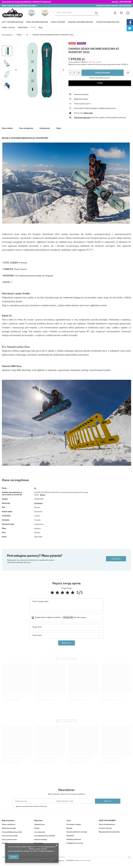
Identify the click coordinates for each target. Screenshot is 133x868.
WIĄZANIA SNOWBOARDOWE (81, 22)
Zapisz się (108, 801)
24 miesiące (38, 503)
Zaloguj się (115, 13)
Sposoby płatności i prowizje (77, 832)
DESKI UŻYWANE (58, 22)
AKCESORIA (23, 28)
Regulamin (70, 836)
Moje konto (38, 821)
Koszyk (37, 828)
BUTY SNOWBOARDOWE (13, 22)
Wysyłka (69, 828)
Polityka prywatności (74, 840)
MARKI (33, 28)
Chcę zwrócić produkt (10, 836)
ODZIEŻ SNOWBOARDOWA (108, 22)
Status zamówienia (8, 825)
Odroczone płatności (82, 118)
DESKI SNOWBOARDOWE (37, 22)
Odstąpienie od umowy (75, 843)
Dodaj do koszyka (103, 73)
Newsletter (67, 790)
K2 (27, 35)
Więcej (42, 495)
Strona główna (7, 35)
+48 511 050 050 (125, 2)
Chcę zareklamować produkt (12, 832)
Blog (41, 28)
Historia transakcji (41, 840)
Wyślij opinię (66, 643)
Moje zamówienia (8, 821)
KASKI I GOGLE (8, 28)
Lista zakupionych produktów (45, 836)
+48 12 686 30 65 (125, 6)
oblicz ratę (88, 113)
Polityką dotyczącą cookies (18, 849)
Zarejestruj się (39, 825)
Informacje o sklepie (74, 825)
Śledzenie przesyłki (9, 828)
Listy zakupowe (121, 13)
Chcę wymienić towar (9, 840)
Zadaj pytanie (116, 559)
